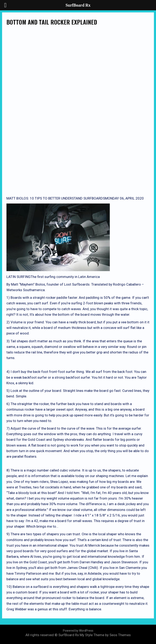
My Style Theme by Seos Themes (105, 635)
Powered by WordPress (78, 631)
